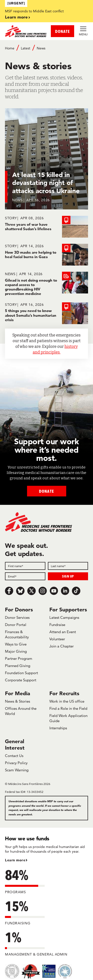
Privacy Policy (16, 763)
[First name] (25, 566)
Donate (46, 491)
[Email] (25, 576)
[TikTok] (76, 591)
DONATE (62, 31)
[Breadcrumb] (46, 50)
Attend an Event (63, 632)
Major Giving (16, 651)
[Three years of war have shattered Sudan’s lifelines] (46, 227)
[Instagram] (43, 591)
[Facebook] (9, 591)
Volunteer (57, 639)
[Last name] (68, 566)
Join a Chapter (62, 646)
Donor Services (17, 617)
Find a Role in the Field (68, 708)
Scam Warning (17, 770)
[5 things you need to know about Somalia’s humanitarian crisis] (46, 313)
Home (10, 48)
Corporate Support (21, 680)
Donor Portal (16, 625)
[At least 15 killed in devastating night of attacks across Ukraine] (46, 162)
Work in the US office (67, 701)
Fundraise (57, 625)
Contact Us (14, 756)
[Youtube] (54, 591)
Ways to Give (16, 644)
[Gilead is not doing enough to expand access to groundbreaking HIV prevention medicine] (46, 284)
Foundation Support (21, 673)
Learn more (16, 17)
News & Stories (17, 701)
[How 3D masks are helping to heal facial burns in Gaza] (46, 255)
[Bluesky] (20, 591)
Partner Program (19, 658)
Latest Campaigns (64, 617)
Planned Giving (18, 666)
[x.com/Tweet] (31, 591)
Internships (58, 728)
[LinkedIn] (65, 591)
